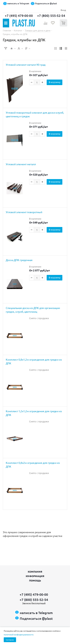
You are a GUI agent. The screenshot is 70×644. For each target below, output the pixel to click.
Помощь (35, 580)
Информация (35, 576)
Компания (35, 572)
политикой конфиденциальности (19, 634)
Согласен (10, 640)
